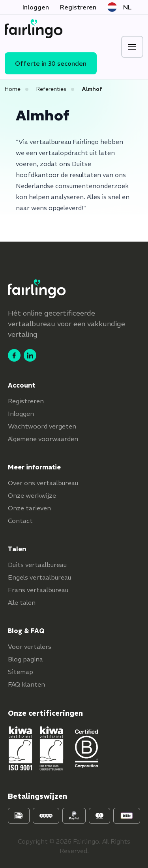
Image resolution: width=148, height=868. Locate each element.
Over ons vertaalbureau (43, 483)
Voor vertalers (30, 646)
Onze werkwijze (32, 495)
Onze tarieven (29, 508)
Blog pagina (25, 659)
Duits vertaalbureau (37, 565)
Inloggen (36, 7)
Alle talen (22, 602)
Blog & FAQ (26, 631)
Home (13, 89)
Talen (17, 549)
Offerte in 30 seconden (51, 63)
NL (119, 7)
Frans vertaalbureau (38, 590)
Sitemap (21, 672)
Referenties (51, 89)
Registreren (78, 7)
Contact (20, 521)
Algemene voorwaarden (43, 439)
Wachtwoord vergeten (42, 426)
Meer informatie (34, 467)
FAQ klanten (26, 684)
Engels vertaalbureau (39, 577)
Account (22, 385)
